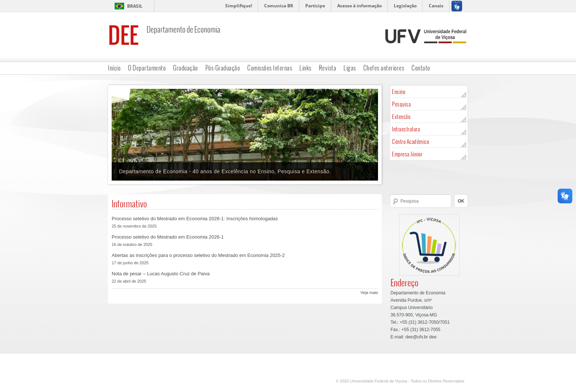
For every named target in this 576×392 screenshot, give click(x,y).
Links (305, 68)
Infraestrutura (406, 129)
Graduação (186, 68)
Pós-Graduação (223, 68)
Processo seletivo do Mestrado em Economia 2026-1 (168, 237)
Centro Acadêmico (411, 141)
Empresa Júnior (407, 154)
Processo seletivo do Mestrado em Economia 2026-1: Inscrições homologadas (195, 219)
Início (114, 68)
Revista (328, 68)
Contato (421, 68)
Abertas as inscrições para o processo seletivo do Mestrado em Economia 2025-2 (198, 255)
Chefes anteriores (384, 68)
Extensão (401, 117)
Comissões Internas (270, 68)
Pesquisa (401, 104)
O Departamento (147, 68)
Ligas (350, 68)
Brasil (135, 6)
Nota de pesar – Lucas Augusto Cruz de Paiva (161, 274)
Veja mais (369, 293)
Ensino (399, 92)
